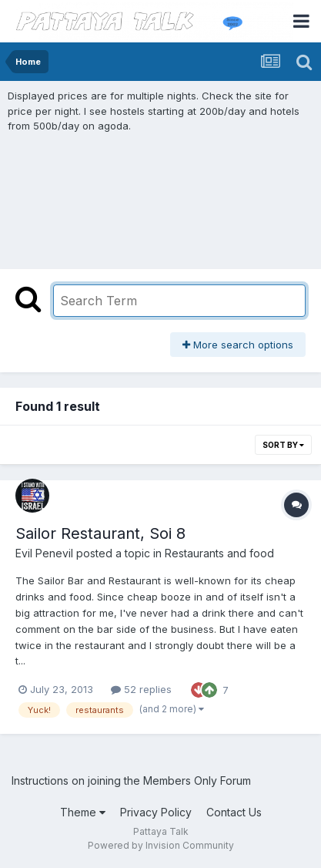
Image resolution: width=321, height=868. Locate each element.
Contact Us (234, 812)
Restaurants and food (219, 553)
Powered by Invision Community (161, 845)
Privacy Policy (156, 812)
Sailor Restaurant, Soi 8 (100, 533)
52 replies (141, 689)
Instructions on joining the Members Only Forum (131, 781)
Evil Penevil (44, 553)
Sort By (283, 445)
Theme (83, 812)
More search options (238, 345)
